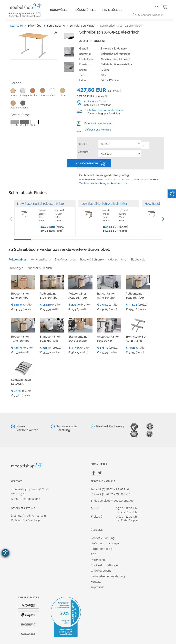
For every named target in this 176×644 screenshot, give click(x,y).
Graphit (25, 105)
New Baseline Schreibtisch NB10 (40, 204)
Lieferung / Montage (105, 543)
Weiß (55, 92)
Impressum (98, 587)
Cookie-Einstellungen (105, 565)
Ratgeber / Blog (101, 549)
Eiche (65, 92)
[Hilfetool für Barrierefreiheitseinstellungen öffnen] (5, 553)
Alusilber (15, 123)
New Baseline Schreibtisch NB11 (104, 204)
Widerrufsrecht (101, 571)
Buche (35, 92)
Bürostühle (86, 10)
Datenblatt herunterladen (94, 123)
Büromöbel (60, 10)
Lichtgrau (25, 92)
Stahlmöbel (112, 10)
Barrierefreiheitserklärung (108, 576)
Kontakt (96, 582)
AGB (94, 554)
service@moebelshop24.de (117, 501)
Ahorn (15, 92)
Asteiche (15, 105)
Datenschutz (99, 560)
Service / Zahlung (103, 538)
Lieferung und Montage (94, 130)
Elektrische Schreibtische (115, 54)
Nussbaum (45, 92)
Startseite (18, 26)
